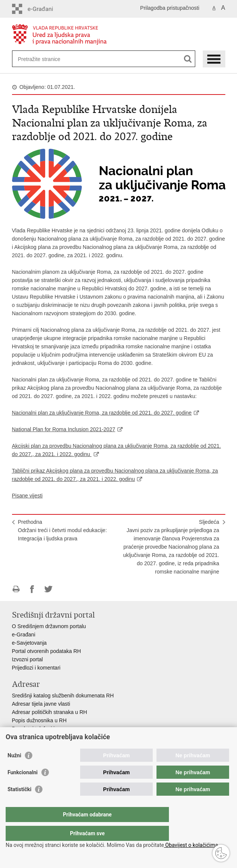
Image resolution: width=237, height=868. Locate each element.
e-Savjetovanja (30, 643)
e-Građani (24, 635)
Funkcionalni (23, 787)
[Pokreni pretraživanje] (188, 59)
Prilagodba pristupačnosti (170, 8)
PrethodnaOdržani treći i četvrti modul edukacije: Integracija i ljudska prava (63, 530)
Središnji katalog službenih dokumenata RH (63, 696)
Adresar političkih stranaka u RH (50, 712)
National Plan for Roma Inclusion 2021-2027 (64, 429)
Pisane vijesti (27, 496)
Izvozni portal (27, 659)
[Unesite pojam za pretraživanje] (45, 59)
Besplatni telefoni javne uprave (48, 729)
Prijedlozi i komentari (36, 668)
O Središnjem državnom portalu (49, 626)
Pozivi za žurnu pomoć (39, 737)
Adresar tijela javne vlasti (41, 704)
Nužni (14, 770)
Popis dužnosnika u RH (39, 720)
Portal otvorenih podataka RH (47, 651)
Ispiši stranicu (16, 589)
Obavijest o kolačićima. (192, 845)
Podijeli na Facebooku (32, 589)
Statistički (19, 804)
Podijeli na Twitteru (48, 589)
